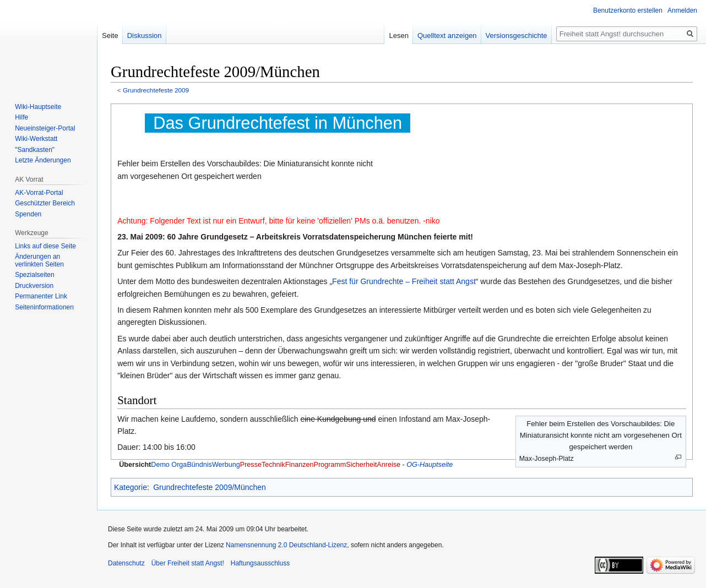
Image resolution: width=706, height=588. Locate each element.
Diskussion (145, 36)
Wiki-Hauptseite (38, 107)
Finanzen (300, 465)
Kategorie (131, 487)
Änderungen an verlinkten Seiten (39, 260)
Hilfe (21, 117)
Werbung (226, 465)
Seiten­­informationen (44, 307)
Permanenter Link (41, 296)
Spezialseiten (34, 275)
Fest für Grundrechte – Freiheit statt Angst (404, 281)
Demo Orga (169, 465)
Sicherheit (361, 465)
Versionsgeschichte (517, 36)
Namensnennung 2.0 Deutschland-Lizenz (286, 545)
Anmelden (682, 10)
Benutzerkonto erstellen (628, 10)
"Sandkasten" (35, 150)
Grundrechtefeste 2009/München (210, 487)
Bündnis (199, 465)
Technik (273, 465)
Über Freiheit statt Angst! (188, 563)
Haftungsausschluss (260, 563)
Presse (251, 465)
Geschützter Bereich (45, 203)
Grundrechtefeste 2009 (156, 90)
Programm (330, 465)
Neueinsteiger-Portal (45, 128)
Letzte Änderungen (43, 160)
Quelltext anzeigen (447, 36)
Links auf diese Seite (45, 246)
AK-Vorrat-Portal (39, 193)
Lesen (398, 36)
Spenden (28, 214)
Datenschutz (126, 563)
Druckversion (34, 286)
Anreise (389, 465)
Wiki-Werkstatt (36, 139)
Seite (110, 36)
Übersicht (135, 465)
